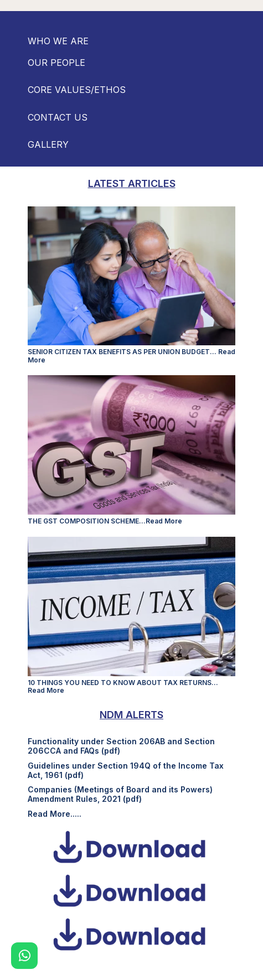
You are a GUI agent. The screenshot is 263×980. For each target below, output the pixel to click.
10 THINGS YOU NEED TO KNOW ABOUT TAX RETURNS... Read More (123, 686)
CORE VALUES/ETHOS (77, 90)
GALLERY (48, 144)
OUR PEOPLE (56, 63)
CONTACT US (58, 117)
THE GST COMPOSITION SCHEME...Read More (105, 521)
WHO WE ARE (58, 41)
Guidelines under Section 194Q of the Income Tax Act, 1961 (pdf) (126, 770)
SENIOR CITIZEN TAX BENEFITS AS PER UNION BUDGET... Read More (131, 356)
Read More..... (55, 814)
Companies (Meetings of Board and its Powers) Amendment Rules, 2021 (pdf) (120, 794)
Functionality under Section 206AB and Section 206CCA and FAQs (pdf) (121, 746)
